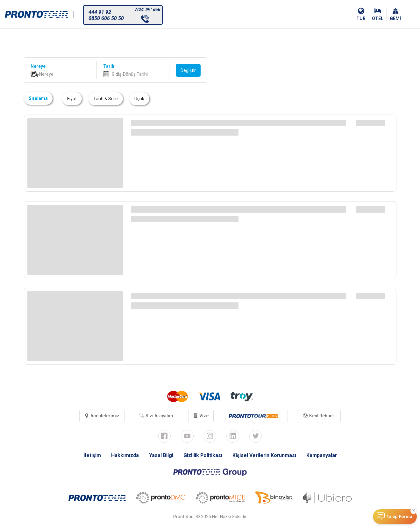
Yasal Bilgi (160, 455)
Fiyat (72, 99)
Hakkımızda (124, 455)
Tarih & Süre (106, 99)
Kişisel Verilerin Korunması (264, 455)
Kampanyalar (322, 455)
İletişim (91, 455)
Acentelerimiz (101, 416)
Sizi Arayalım (156, 416)
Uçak (139, 99)
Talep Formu (399, 516)
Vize (201, 416)
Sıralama (38, 98)
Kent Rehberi (320, 416)
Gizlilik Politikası (202, 455)
